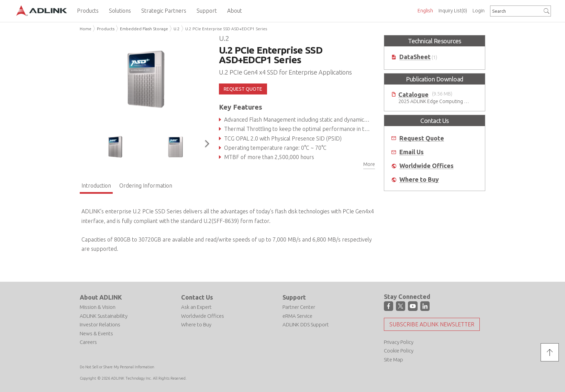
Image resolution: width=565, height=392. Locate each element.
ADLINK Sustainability (104, 316)
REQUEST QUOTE (243, 89)
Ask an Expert (196, 307)
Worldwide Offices (426, 166)
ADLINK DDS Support (306, 324)
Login (479, 11)
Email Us (412, 152)
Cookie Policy (399, 351)
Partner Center (299, 307)
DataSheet (415, 57)
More (369, 164)
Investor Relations (100, 324)
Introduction (96, 186)
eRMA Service (297, 316)
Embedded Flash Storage (144, 29)
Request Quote (422, 138)
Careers (88, 342)
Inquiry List (453, 11)
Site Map (394, 360)
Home (86, 29)
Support (294, 297)
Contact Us (197, 297)
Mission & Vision (98, 307)
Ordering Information (146, 186)
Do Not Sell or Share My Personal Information (117, 367)
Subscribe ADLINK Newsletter (432, 324)
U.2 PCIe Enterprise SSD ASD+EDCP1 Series (226, 29)
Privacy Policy (399, 342)
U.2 (177, 29)
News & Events (96, 333)
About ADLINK (101, 297)
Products (106, 29)
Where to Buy (419, 180)
